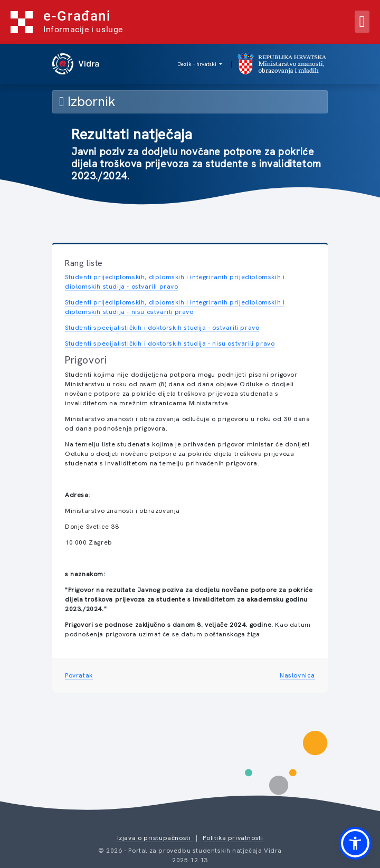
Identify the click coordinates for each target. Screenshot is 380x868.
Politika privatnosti (233, 838)
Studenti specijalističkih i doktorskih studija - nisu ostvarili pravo (170, 344)
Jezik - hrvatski (198, 64)
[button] (355, 843)
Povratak (79, 675)
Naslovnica (297, 675)
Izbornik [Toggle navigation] (87, 102)
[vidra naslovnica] (77, 64)
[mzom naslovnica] (283, 63)
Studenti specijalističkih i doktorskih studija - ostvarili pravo (162, 328)
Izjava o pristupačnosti (155, 838)
